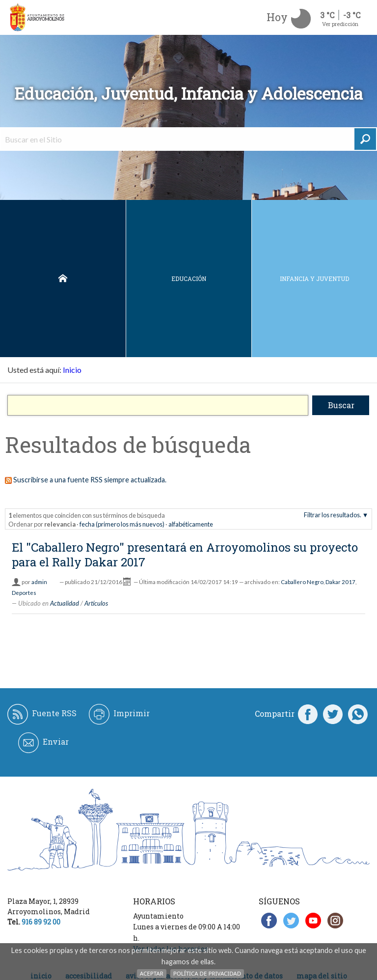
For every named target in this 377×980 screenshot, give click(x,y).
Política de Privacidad (207, 973)
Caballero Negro (302, 582)
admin (39, 582)
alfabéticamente (191, 524)
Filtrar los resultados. (333, 515)
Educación (189, 279)
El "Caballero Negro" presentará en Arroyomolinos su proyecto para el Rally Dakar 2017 (185, 555)
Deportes (24, 593)
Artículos (96, 603)
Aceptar (152, 973)
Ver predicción (340, 24)
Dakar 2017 (340, 582)
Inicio (63, 279)
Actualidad (65, 603)
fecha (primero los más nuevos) (122, 524)
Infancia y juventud (314, 279)
